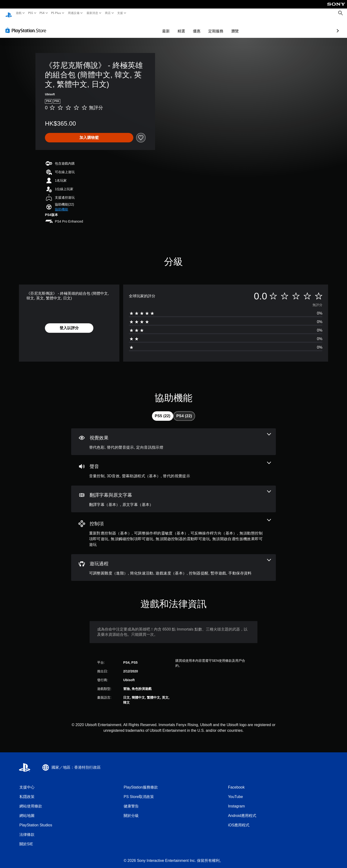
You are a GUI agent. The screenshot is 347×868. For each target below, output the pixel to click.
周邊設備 (74, 13)
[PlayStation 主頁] (9, 13)
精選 (154, 26)
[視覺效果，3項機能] (174, 437)
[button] (61, 205)
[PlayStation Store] (27, 26)
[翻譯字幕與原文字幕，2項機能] (174, 494)
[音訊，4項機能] (174, 466)
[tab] (163, 412)
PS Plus (56, 13)
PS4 (42, 13)
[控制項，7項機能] (174, 529)
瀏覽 (208, 26)
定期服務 (188, 26)
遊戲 (19, 13)
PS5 (30, 13)
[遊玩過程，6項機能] (174, 563)
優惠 (169, 26)
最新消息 (92, 13)
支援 (120, 13)
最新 (139, 26)
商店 (108, 13)
